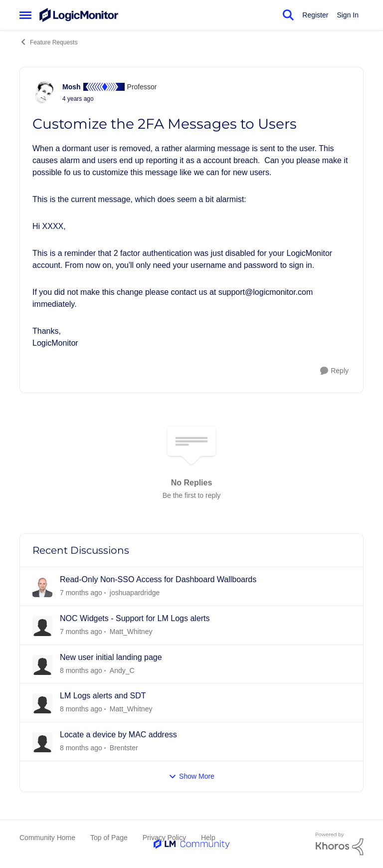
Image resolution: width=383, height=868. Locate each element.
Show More (191, 776)
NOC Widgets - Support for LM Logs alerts (135, 618)
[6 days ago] (81, 593)
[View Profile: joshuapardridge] (42, 587)
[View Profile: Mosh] (45, 92)
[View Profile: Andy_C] (42, 665)
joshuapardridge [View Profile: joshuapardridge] (135, 593)
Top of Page (109, 838)
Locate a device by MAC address (118, 735)
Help (208, 838)
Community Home (47, 838)
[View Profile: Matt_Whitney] (42, 626)
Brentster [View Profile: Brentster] (124, 748)
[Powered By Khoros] (340, 844)
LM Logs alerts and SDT (103, 696)
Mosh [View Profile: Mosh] (72, 87)
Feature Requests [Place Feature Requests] (48, 42)
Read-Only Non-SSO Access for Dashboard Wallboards (158, 579)
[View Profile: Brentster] (42, 742)
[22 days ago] (81, 709)
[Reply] (334, 371)
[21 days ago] (81, 632)
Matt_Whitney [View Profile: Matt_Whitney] (131, 632)
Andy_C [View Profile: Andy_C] (122, 670)
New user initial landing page (111, 657)
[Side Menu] (25, 15)
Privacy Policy (164, 838)
